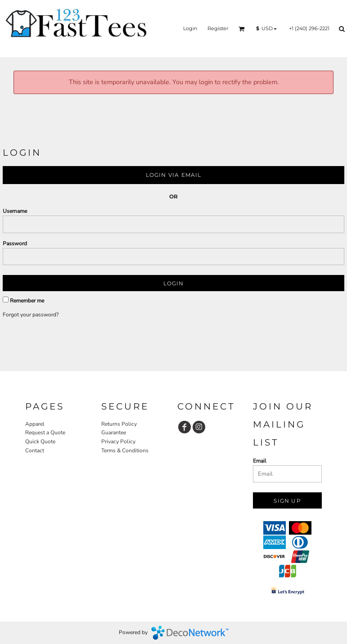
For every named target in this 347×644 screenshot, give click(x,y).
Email (260, 461)
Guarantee (114, 432)
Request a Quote (45, 432)
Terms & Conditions (125, 450)
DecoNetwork (190, 633)
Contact (35, 450)
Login (190, 28)
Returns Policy (119, 424)
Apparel (35, 424)
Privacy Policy (118, 441)
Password (15, 243)
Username (15, 211)
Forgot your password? (31, 315)
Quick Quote (40, 441)
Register (218, 28)
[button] (242, 29)
